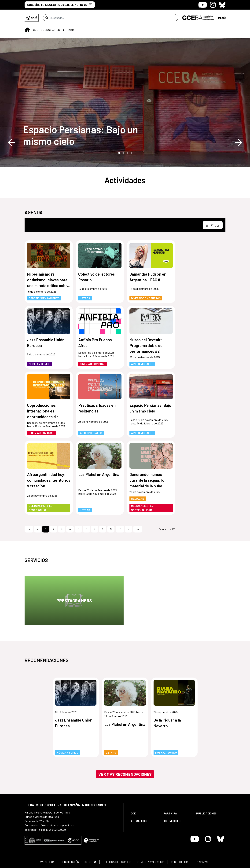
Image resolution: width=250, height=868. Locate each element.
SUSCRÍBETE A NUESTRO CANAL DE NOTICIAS (60, 5)
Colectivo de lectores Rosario (97, 277)
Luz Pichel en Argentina (99, 474)
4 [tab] (131, 153)
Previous (11, 142)
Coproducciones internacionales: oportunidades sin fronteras (43, 411)
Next (239, 142)
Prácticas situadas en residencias (97, 408)
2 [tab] (123, 153)
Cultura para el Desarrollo (40, 508)
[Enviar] (98, 18)
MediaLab (138, 499)
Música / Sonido (40, 364)
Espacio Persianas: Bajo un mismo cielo (81, 135)
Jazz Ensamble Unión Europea (46, 343)
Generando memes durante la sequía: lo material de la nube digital (147, 480)
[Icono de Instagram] (213, 5)
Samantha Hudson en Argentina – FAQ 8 (148, 277)
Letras (85, 298)
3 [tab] (127, 153)
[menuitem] (144, 813)
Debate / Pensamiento (44, 298)
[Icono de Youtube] (203, 5)
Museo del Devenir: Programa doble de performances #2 (146, 345)
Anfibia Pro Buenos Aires (95, 343)
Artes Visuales (142, 364)
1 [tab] (119, 153)
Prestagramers (74, 601)
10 (120, 529)
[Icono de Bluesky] (222, 5)
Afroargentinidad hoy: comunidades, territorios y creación (49, 480)
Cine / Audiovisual (93, 364)
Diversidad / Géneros (146, 298)
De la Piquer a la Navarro (167, 723)
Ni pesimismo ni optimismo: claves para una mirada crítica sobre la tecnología (48, 280)
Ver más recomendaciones (125, 774)
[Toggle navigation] (222, 18)
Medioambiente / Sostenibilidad (142, 508)
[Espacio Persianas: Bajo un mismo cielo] (84, 135)
